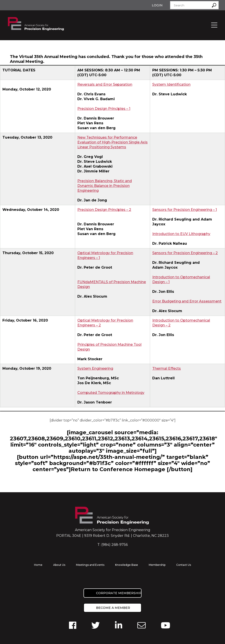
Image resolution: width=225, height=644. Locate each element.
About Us (59, 565)
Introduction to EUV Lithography (181, 234)
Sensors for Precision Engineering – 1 (185, 210)
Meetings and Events (90, 565)
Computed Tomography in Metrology (111, 393)
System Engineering (95, 368)
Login (157, 5)
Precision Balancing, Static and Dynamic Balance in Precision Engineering (105, 186)
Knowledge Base (127, 565)
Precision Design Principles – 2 (104, 210)
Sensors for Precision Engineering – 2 (185, 253)
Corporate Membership (119, 593)
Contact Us (184, 565)
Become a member (113, 608)
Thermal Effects (167, 368)
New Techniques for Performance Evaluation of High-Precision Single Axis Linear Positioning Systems (112, 142)
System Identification (171, 84)
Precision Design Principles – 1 (104, 109)
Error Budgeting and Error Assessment (187, 301)
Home (38, 565)
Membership (157, 565)
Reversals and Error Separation (105, 84)
